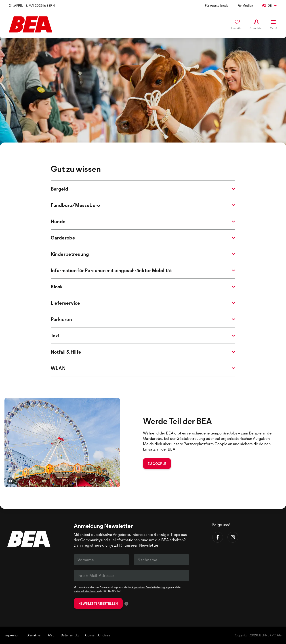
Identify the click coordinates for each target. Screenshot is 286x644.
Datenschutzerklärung (86, 591)
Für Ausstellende (217, 5)
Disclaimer (34, 635)
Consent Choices (98, 635)
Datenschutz (70, 635)
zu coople (157, 464)
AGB (51, 635)
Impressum (12, 635)
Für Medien (245, 5)
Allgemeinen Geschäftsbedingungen (152, 587)
